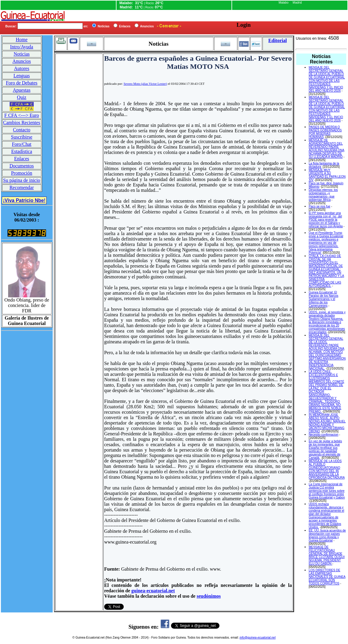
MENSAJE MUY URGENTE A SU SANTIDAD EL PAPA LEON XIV (327, 175)
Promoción (22, 173)
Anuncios (22, 61)
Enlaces (22, 159)
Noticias (22, 54)
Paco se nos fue (319, 206)
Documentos (22, 166)
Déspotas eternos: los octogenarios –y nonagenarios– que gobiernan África (323, 195)
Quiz (22, 97)
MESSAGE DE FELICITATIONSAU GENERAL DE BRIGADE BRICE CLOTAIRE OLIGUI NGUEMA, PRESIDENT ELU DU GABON (326, 555)
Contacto (22, 130)
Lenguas (22, 76)
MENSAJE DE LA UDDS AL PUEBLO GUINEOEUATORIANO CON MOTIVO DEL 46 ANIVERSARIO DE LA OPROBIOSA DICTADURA (326, 469)
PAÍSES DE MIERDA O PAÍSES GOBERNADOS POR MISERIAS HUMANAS (325, 132)
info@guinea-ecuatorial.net (258, 638)
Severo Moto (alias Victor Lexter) (145, 84)
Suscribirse (22, 137)
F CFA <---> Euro (22, 115)
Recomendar (22, 187)
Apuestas (22, 90)
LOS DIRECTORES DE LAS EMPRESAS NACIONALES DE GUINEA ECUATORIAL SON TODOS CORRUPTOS (327, 577)
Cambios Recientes (22, 123)
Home (22, 40)
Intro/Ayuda (22, 47)
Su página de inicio (22, 180)
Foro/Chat (22, 144)
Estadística (22, 151)
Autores (22, 68)
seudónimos (209, 596)
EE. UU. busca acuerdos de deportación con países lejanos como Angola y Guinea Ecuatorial (327, 535)
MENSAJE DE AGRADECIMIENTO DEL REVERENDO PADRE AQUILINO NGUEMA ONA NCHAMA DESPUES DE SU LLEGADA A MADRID (326, 149)
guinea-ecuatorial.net (153, 591)
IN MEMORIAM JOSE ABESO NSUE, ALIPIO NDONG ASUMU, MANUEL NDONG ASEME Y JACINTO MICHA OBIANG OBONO (327, 423)
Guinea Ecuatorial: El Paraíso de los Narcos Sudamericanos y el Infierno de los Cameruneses (323, 299)
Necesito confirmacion (323, 435)
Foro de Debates (22, 83)
